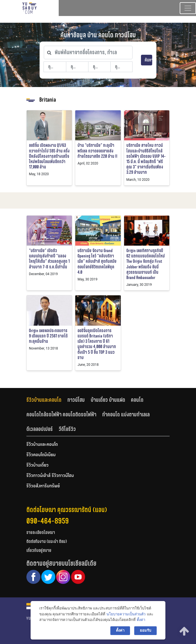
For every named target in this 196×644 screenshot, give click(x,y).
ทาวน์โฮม (76, 400)
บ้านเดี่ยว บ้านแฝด (108, 400)
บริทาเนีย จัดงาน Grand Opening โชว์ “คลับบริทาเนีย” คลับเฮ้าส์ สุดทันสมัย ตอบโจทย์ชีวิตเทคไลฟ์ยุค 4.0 (97, 261)
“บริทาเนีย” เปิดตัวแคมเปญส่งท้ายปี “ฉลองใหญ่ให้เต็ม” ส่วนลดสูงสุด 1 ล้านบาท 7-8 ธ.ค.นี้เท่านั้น (49, 259)
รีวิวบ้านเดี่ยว (37, 465)
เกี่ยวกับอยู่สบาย (39, 550)
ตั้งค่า (141, 620)
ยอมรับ (145, 630)
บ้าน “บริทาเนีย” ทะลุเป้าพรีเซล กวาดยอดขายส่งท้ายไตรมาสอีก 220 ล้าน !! (97, 151)
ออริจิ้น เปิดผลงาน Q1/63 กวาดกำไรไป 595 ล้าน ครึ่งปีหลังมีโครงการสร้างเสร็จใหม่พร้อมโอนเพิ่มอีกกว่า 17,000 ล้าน (49, 156)
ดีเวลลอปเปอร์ (40, 429)
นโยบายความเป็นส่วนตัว (126, 614)
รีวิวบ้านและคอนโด (44, 400)
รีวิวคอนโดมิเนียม (41, 455)
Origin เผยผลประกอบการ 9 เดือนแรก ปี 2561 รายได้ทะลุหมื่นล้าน (48, 336)
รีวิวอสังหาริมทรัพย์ (43, 486)
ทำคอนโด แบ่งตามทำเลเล (126, 414)
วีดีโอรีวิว (67, 429)
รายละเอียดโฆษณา (41, 532)
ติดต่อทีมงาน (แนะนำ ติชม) (47, 541)
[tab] (47, 400)
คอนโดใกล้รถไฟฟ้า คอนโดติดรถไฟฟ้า (61, 414)
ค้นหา (148, 60)
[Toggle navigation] (188, 8)
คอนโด (137, 400)
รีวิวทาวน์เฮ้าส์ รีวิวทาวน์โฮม (50, 476)
